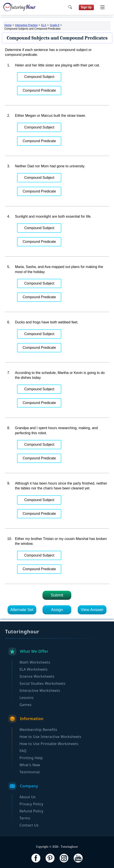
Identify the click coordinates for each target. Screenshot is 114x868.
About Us (28, 797)
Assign (57, 610)
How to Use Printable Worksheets (49, 744)
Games (26, 705)
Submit (57, 595)
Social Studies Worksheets (43, 683)
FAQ (23, 751)
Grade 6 (55, 25)
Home (8, 25)
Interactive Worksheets (40, 691)
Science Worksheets (37, 676)
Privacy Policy (31, 804)
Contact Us (29, 825)
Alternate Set (22, 610)
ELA (44, 25)
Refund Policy (31, 811)
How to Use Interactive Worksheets (50, 737)
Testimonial (30, 772)
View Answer (92, 610)
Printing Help (31, 758)
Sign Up (86, 7)
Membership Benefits (38, 730)
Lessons (26, 698)
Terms (25, 818)
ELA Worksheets (34, 669)
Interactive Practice (26, 25)
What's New (30, 765)
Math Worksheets (35, 662)
